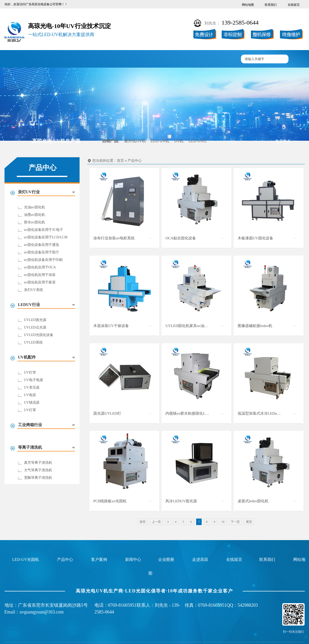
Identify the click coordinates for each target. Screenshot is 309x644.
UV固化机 (48, 59)
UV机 (179, 141)
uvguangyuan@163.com (42, 612)
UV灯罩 (30, 410)
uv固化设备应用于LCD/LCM (46, 237)
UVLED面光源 (35, 320)
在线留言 (294, 5)
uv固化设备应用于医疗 (42, 252)
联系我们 (271, 5)
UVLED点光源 (35, 327)
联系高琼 (224, 59)
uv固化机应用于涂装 (40, 275)
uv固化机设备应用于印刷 (43, 260)
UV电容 (30, 395)
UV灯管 (30, 372)
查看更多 (283, 141)
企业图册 (136, 59)
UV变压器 (32, 387)
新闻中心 (165, 59)
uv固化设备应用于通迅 (42, 245)
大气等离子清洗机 (38, 470)
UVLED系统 (33, 342)
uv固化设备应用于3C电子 (44, 230)
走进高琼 (195, 59)
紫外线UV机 (135, 141)
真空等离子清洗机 (38, 463)
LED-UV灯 (198, 141)
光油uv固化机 (35, 207)
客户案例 (107, 59)
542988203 (248, 605)
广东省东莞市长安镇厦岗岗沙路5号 (53, 605)
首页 (120, 161)
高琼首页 (19, 59)
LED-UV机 (160, 141)
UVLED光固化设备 (39, 335)
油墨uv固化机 (35, 215)
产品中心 (78, 59)
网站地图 (248, 5)
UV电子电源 (34, 380)
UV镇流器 (32, 403)
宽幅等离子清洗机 (38, 478)
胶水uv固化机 (35, 222)
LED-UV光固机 (26, 559)
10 (223, 522)
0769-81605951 (122, 605)
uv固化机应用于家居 (40, 282)
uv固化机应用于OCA (40, 267)
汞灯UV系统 (34, 290)
